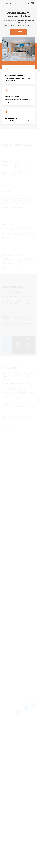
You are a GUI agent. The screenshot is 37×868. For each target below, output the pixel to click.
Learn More (19, 32)
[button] (18, 75)
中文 (32, 3)
